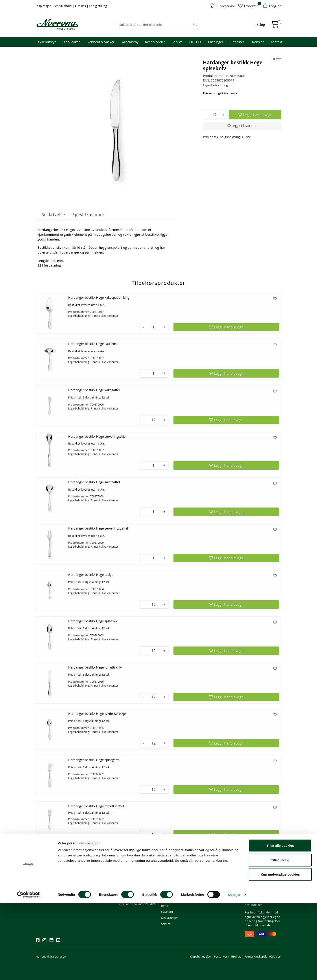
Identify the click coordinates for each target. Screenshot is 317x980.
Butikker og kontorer (134, 894)
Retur (165, 906)
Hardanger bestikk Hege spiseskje (93, 621)
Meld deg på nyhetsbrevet (57, 889)
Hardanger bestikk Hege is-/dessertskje (97, 714)
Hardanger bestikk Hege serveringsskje (97, 436)
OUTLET (195, 42)
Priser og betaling (173, 894)
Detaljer (234, 971)
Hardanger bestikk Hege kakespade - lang (99, 297)
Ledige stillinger (213, 900)
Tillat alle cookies (280, 922)
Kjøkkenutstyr (45, 42)
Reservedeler (155, 42)
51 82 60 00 (129, 882)
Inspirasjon (44, 6)
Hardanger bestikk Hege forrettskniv (95, 667)
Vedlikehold (64, 6)
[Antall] (215, 115)
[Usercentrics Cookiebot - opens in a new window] (29, 971)
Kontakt (276, 42)
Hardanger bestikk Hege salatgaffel (94, 482)
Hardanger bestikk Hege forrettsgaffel (96, 806)
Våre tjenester (212, 882)
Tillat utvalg (280, 937)
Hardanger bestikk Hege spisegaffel (94, 760)
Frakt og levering (172, 900)
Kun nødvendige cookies (280, 951)
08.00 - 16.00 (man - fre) (137, 888)
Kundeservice (172, 870)
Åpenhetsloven (213, 894)
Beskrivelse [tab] (53, 215)
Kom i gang (168, 882)
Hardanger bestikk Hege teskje (91, 575)
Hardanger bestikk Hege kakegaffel (94, 390)
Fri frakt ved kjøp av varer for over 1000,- (263, 878)
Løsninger (216, 42)
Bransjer (257, 42)
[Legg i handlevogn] (255, 115)
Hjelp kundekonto (173, 888)
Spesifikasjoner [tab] (88, 215)
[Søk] (156, 25)
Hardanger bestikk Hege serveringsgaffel (98, 528)
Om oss (81, 6)
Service (177, 42)
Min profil (167, 876)
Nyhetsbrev (45, 870)
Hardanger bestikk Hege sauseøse (93, 344)
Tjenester (237, 42)
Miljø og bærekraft (215, 888)
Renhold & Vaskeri (101, 42)
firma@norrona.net (134, 876)
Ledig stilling (98, 6)
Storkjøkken (72, 42)
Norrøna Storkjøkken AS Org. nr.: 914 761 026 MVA (137, 902)
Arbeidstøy (130, 42)
